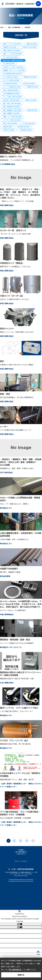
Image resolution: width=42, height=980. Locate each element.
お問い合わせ (21, 854)
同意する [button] (21, 975)
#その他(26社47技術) (29, 123)
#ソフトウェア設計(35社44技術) (12, 120)
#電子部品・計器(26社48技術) (11, 100)
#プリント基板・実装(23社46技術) (12, 97)
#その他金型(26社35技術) (10, 83)
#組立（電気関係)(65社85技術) (11, 107)
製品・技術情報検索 (14, 27)
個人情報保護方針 (21, 852)
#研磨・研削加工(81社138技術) (12, 50)
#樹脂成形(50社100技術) (10, 47)
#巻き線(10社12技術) (24, 127)
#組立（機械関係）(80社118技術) (12, 110)
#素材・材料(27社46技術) (10, 123)
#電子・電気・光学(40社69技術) (12, 103)
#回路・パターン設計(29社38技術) (12, 117)
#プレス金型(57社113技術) (10, 77)
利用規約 (21, 850)
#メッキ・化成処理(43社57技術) (12, 87)
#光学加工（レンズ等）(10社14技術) (13, 67)
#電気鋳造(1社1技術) (26, 130)
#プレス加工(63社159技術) (10, 57)
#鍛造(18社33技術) (32, 44)
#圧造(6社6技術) (7, 127)
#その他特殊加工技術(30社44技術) (12, 74)
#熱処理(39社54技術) (32, 87)
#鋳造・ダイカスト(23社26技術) (12, 44)
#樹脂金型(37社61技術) (30, 77)
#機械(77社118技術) (31, 100)
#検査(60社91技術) (32, 110)
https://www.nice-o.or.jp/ (21, 876)
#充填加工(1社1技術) (9, 130)
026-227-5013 (17, 874)
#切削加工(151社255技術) (29, 47)
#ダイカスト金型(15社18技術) (11, 80)
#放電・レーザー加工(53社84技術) (12, 54)
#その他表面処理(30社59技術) (11, 93)
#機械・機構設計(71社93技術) (11, 113)
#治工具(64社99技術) (29, 83)
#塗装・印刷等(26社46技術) (11, 90)
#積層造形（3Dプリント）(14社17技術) (14, 70)
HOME (2, 27)
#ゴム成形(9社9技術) (9, 64)
